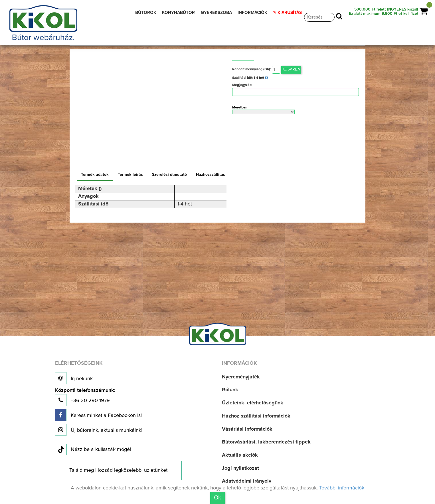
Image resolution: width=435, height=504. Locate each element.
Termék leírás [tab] (130, 175)
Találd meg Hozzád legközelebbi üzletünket (118, 470)
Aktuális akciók (240, 455)
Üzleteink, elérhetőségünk (253, 403)
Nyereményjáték (241, 377)
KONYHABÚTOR (178, 13)
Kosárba (291, 69)
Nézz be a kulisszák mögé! (93, 450)
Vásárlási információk (247, 429)
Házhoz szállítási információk (256, 416)
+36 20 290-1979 (85, 397)
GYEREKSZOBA (216, 13)
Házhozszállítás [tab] (211, 175)
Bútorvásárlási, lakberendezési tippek (266, 442)
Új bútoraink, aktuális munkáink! (99, 430)
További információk (342, 488)
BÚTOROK (146, 13)
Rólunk (230, 390)
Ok (217, 498)
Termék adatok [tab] (95, 175)
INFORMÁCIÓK (252, 13)
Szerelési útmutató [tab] (169, 175)
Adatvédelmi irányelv (247, 481)
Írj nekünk (74, 378)
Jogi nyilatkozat (240, 468)
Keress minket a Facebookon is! (98, 415)
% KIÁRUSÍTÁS (287, 13)
